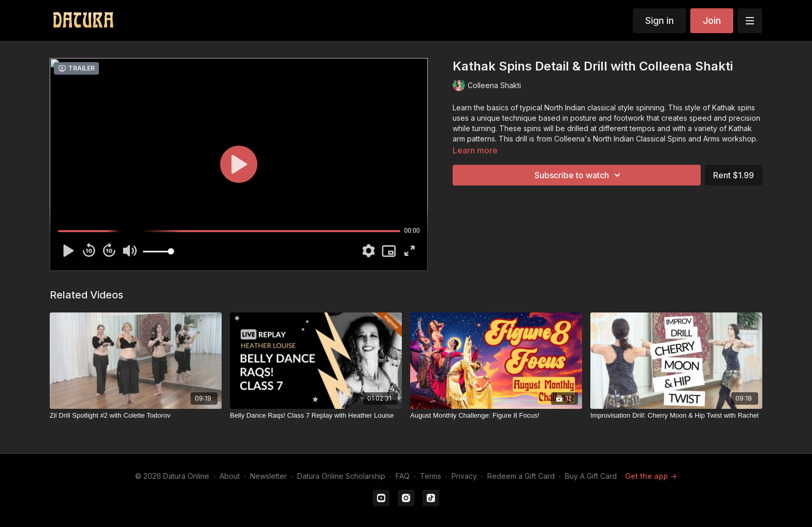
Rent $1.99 (734, 175)
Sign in (659, 20)
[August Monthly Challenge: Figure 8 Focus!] (496, 416)
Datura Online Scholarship (341, 476)
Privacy (464, 476)
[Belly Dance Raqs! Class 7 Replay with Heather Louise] (316, 416)
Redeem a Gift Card (521, 476)
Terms (431, 476)
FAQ (403, 476)
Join (712, 20)
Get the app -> (651, 476)
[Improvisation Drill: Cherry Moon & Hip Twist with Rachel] (676, 416)
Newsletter (269, 476)
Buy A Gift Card (591, 476)
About (230, 476)
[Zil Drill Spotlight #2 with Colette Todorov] (136, 416)
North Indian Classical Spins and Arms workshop (675, 139)
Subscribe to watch (579, 175)
